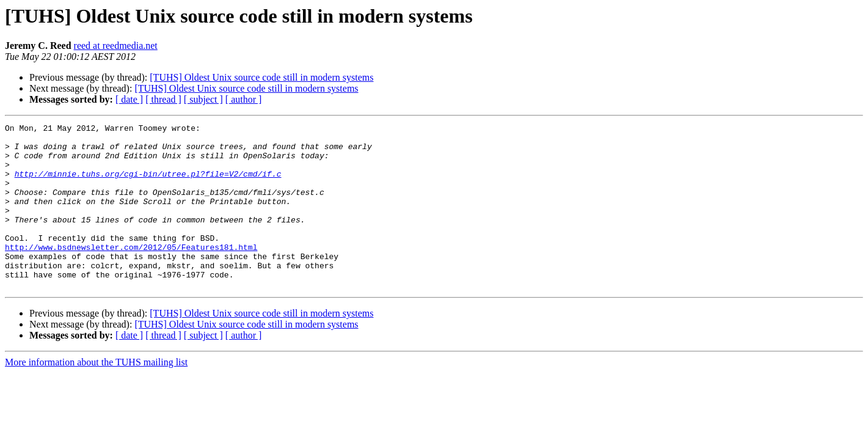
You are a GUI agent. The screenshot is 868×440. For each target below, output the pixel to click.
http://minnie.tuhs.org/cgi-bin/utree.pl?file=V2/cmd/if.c (148, 185)
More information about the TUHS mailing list (96, 395)
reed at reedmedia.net (116, 46)
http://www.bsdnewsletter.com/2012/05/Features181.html (131, 273)
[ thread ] (163, 99)
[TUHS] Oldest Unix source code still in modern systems (261, 77)
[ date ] (129, 99)
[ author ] (244, 99)
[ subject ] (203, 99)
